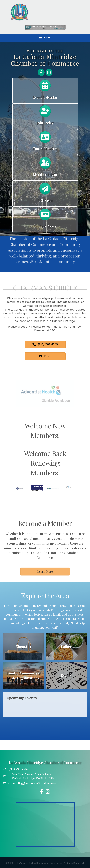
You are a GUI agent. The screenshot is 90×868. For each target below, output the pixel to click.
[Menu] (45, 37)
